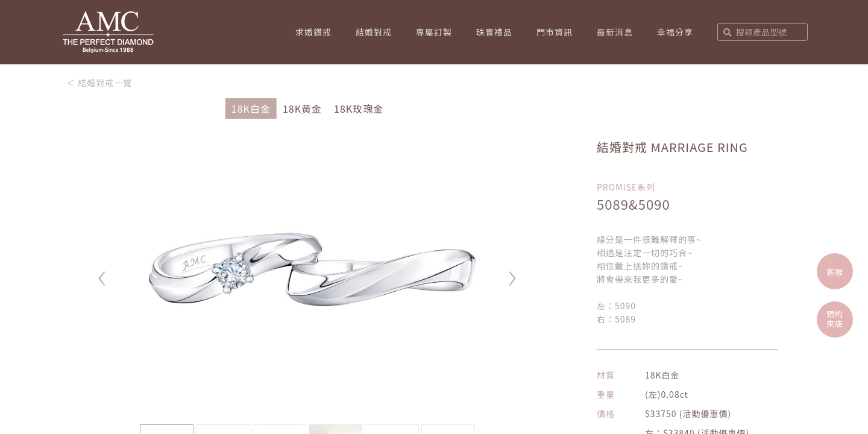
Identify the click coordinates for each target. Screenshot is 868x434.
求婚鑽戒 (313, 32)
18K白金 (251, 108)
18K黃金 (302, 108)
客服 (835, 272)
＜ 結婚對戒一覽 (99, 83)
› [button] (512, 273)
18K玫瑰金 (359, 108)
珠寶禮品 (494, 32)
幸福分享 (675, 32)
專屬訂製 (434, 32)
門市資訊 (555, 32)
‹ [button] (102, 273)
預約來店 (835, 319)
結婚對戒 (374, 32)
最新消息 (615, 32)
